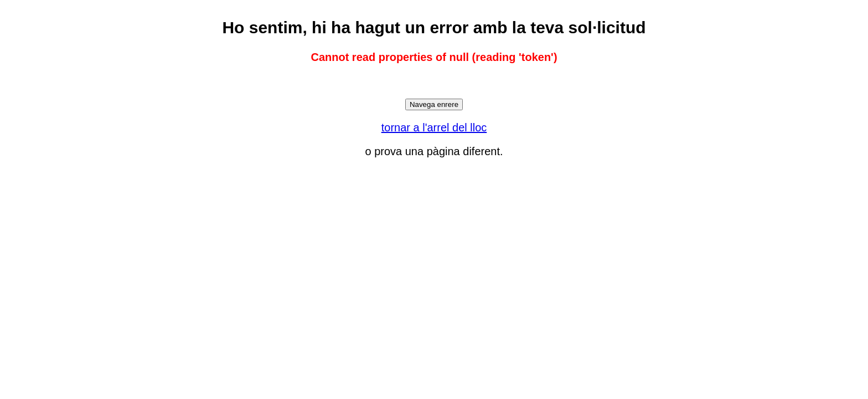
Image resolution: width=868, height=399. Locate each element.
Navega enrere (434, 104)
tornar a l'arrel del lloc (434, 127)
